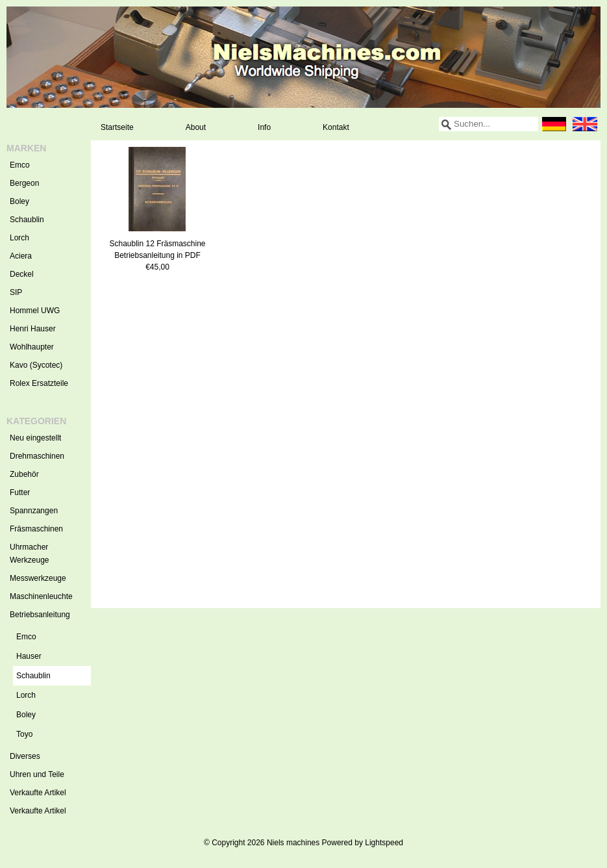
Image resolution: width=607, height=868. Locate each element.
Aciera (21, 256)
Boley (19, 201)
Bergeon (24, 183)
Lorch (19, 238)
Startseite (117, 127)
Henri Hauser (33, 329)
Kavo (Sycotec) (36, 365)
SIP (16, 292)
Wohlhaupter (32, 347)
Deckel (22, 274)
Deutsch (554, 124)
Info (264, 127)
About (196, 127)
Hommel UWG (35, 311)
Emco (20, 165)
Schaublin (27, 220)
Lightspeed (384, 843)
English (585, 124)
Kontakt (336, 127)
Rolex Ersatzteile (39, 383)
